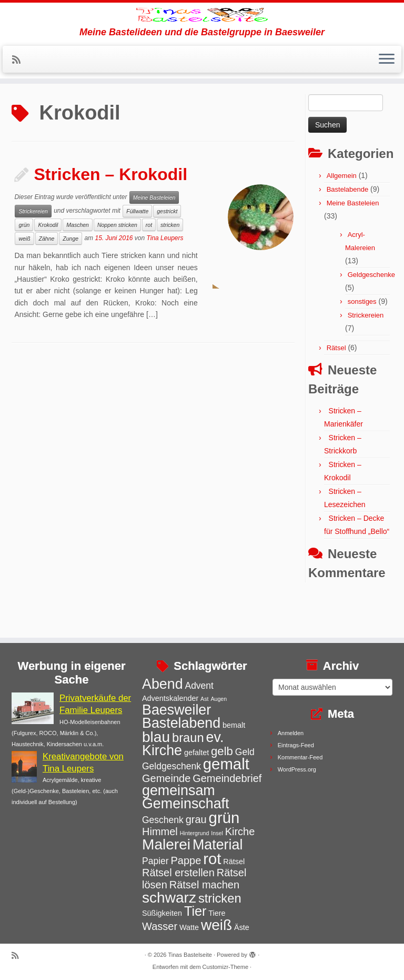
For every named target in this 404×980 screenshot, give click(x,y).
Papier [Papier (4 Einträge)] (155, 861)
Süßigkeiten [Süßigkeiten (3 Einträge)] (162, 913)
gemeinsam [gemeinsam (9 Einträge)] (179, 790)
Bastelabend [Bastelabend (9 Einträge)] (181, 723)
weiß (24, 278)
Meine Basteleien (154, 236)
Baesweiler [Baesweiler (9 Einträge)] (176, 710)
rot (149, 264)
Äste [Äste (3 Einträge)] (242, 927)
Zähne (47, 278)
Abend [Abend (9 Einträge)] (163, 684)
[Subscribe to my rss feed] (20, 99)
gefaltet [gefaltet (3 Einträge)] (196, 753)
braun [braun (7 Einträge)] (188, 738)
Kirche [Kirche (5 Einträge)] (240, 831)
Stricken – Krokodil (110, 213)
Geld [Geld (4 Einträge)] (245, 752)
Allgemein (342, 215)
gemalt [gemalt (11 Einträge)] (226, 764)
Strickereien (33, 250)
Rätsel (336, 387)
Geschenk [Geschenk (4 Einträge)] (163, 820)
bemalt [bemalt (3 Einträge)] (234, 725)
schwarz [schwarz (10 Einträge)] (169, 898)
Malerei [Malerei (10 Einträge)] (166, 844)
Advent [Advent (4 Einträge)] (199, 686)
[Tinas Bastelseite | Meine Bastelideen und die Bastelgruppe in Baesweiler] (202, 34)
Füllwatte (137, 250)
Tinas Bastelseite (190, 955)
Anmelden (291, 733)
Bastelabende (348, 228)
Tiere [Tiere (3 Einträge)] (217, 913)
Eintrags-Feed (296, 745)
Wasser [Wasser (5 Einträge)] (160, 926)
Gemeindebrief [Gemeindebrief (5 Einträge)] (227, 778)
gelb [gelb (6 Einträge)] (222, 751)
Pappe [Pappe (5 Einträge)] (186, 860)
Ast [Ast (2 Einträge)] (204, 699)
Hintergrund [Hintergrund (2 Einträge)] (195, 833)
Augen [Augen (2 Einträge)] (219, 699)
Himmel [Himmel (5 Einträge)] (160, 831)
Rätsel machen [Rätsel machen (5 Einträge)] (204, 885)
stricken (170, 264)
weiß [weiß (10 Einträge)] (216, 925)
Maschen (78, 264)
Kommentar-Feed (300, 757)
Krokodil (48, 264)
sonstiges (362, 340)
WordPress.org (297, 769)
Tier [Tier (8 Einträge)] (195, 911)
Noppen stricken (117, 264)
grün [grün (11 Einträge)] (224, 818)
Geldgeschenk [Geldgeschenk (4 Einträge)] (171, 766)
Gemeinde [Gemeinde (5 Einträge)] (166, 778)
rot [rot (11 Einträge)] (212, 859)
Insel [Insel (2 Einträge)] (217, 833)
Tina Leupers (165, 277)
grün (24, 264)
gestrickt (167, 250)
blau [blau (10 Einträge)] (156, 737)
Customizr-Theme (225, 967)
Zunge (70, 278)
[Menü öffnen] (387, 98)
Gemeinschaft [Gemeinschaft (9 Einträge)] (186, 804)
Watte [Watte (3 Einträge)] (189, 927)
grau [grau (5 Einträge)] (196, 819)
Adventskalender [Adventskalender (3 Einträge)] (170, 698)
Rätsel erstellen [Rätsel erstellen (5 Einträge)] (178, 873)
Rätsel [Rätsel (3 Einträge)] (234, 862)
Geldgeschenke (371, 314)
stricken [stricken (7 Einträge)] (220, 898)
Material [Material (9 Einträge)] (218, 845)
